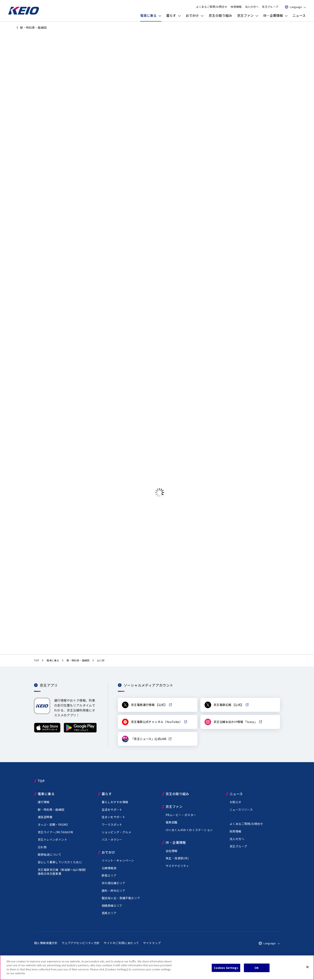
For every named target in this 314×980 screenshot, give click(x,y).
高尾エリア (109, 917)
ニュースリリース (241, 813)
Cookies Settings (226, 968)
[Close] (307, 967)
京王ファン (245, 15)
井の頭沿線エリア (113, 887)
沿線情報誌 (109, 872)
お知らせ (235, 806)
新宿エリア (109, 879)
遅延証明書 (45, 821)
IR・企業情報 (273, 15)
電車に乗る (148, 15)
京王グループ (270, 7)
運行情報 (44, 806)
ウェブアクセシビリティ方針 (81, 947)
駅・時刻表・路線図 (51, 813)
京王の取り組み (220, 15)
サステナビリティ (177, 869)
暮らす (171, 15)
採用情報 (236, 7)
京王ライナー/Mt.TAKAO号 (55, 836)
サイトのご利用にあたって (121, 947)
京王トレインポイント (52, 843)
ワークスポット (112, 828)
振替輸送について (49, 858)
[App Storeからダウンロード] (47, 735)
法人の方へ (252, 7)
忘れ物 (42, 851)
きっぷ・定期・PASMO (53, 828)
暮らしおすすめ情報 (115, 806)
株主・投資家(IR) (177, 862)
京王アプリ (49, 689)
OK (257, 968)
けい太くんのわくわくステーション (189, 834)
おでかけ (192, 15)
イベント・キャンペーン (118, 864)
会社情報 (172, 854)
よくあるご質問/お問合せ (212, 7)
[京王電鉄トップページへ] (24, 13)
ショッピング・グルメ (116, 836)
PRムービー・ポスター (181, 819)
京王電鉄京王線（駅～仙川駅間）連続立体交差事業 (63, 875)
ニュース (299, 15)
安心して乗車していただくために (60, 866)
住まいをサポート (113, 821)
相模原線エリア (112, 909)
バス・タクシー (112, 843)
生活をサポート (112, 813)
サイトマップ (152, 947)
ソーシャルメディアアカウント (148, 689)
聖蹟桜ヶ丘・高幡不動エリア (121, 902)
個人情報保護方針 (46, 947)
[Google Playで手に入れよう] (80, 735)
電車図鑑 (172, 826)
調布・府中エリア (113, 894)
